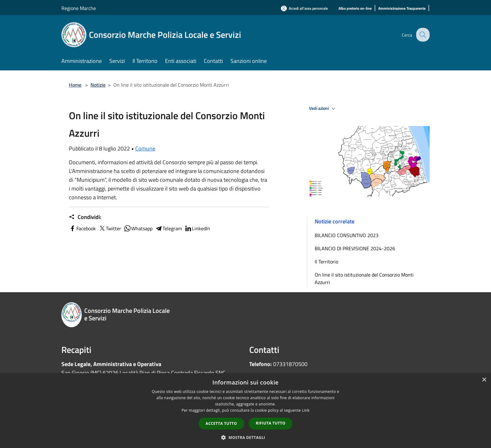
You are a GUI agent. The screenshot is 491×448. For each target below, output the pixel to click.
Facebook (82, 228)
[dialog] (246, 411)
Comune (145, 148)
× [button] (484, 380)
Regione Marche (79, 8)
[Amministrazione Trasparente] (402, 9)
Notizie (98, 85)
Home (75, 85)
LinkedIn (197, 228)
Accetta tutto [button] (221, 423)
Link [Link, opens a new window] (306, 410)
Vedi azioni (323, 109)
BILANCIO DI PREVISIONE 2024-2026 (355, 248)
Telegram (168, 228)
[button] (246, 437)
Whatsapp (138, 228)
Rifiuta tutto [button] (271, 423)
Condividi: (85, 217)
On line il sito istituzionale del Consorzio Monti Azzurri (364, 278)
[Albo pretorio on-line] (355, 9)
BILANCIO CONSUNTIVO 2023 (347, 235)
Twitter (110, 228)
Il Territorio (326, 262)
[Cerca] (422, 35)
